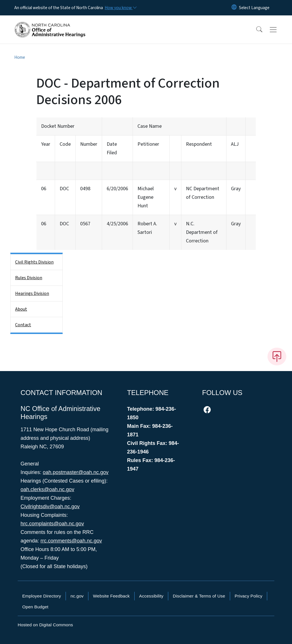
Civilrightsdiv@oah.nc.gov (50, 507)
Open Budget (35, 607)
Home (20, 57)
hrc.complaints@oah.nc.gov (52, 524)
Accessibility (151, 596)
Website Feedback (111, 596)
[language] (254, 8)
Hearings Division (32, 293)
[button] (255, 30)
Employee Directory (42, 596)
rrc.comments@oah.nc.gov (71, 541)
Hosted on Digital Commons (45, 625)
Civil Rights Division (34, 262)
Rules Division (29, 278)
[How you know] (120, 8)
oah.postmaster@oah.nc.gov (76, 472)
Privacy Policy (249, 596)
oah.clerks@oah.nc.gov (47, 489)
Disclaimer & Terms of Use (199, 596)
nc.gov (77, 596)
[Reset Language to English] (234, 8)
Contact (23, 325)
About (21, 309)
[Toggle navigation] (279, 30)
